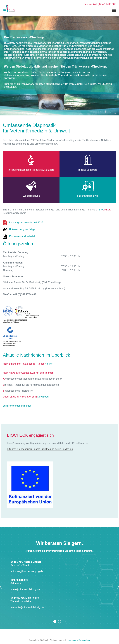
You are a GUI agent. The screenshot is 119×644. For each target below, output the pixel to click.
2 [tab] (60, 622)
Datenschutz (85, 640)
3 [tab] (64, 622)
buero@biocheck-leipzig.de (25, 589)
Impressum (73, 640)
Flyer (50, 364)
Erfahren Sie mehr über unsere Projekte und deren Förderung (40, 449)
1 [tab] (55, 622)
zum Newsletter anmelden (17, 406)
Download (43, 397)
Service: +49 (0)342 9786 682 (100, 4)
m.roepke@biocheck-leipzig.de (27, 607)
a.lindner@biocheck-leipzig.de (27, 571)
